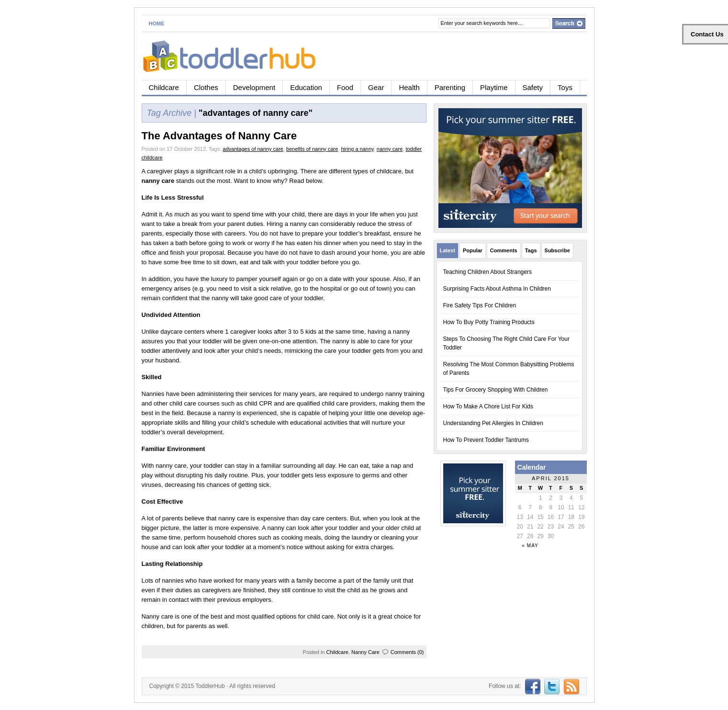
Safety (533, 87)
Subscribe (557, 250)
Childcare (164, 87)
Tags (531, 250)
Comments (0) (407, 652)
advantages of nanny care (253, 149)
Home (157, 23)
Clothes (206, 87)
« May (530, 546)
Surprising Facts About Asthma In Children (497, 289)
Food (345, 87)
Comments (504, 250)
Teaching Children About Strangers (487, 272)
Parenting (450, 87)
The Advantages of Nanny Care (219, 136)
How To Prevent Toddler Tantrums (486, 440)
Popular (473, 250)
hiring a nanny (357, 149)
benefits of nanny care (312, 149)
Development (254, 87)
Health (409, 87)
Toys (565, 87)
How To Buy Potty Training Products (489, 322)
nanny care (390, 149)
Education (306, 87)
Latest (448, 250)
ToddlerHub (210, 686)
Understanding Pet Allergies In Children (493, 423)
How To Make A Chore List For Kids (488, 406)
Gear (376, 87)
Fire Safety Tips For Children (480, 305)
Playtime (494, 87)
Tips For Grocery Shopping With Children (496, 390)
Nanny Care (365, 652)
